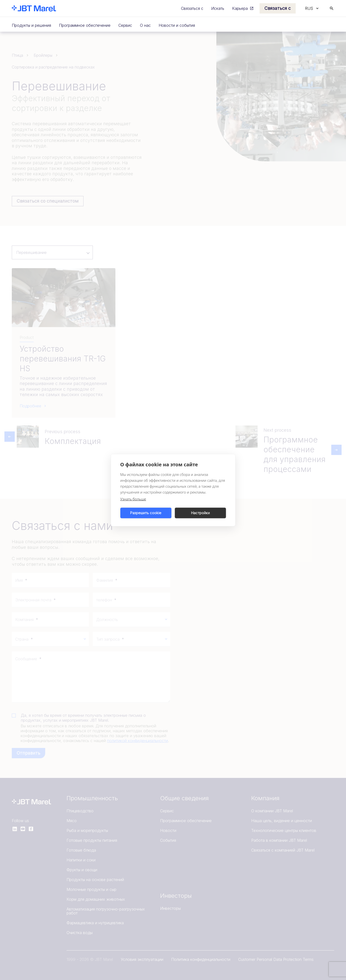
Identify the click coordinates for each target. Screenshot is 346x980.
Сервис (125, 25)
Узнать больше (133, 499)
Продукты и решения (31, 25)
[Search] (332, 8)
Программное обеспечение (85, 25)
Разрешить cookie (146, 513)
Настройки (200, 513)
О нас (145, 25)
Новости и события (177, 25)
